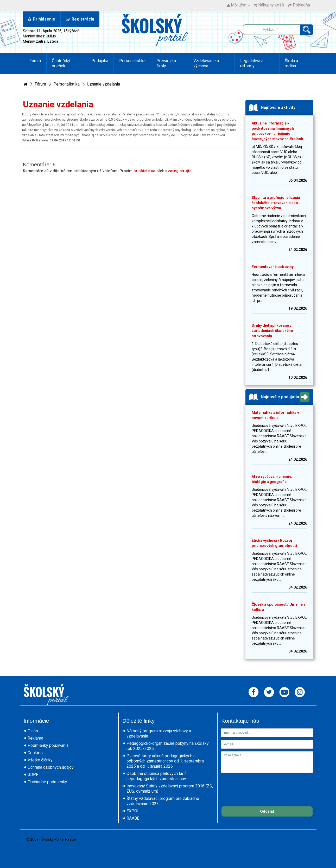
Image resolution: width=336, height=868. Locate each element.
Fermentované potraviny (273, 267)
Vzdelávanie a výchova (206, 63)
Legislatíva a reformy (252, 63)
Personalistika (132, 61)
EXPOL (133, 811)
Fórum (35, 61)
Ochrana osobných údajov (51, 767)
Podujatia (100, 61)
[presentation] (260, 786)
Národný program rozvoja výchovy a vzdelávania (159, 733)
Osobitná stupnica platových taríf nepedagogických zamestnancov (156, 776)
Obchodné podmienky (47, 782)
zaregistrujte (180, 171)
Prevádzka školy (166, 63)
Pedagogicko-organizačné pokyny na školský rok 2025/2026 (168, 746)
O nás (33, 731)
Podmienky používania (48, 745)
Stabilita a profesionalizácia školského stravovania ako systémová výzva (276, 203)
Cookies (35, 753)
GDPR (33, 775)
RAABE (133, 818)
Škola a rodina (291, 63)
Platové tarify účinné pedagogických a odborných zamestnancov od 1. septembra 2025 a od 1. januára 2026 (165, 761)
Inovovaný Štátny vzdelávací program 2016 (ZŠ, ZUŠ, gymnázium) (170, 789)
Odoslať (267, 811)
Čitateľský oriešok (61, 63)
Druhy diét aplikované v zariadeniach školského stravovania (272, 331)
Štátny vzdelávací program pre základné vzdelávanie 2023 (163, 801)
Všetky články (40, 760)
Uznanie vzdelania (103, 84)
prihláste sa (144, 171)
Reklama (35, 738)
